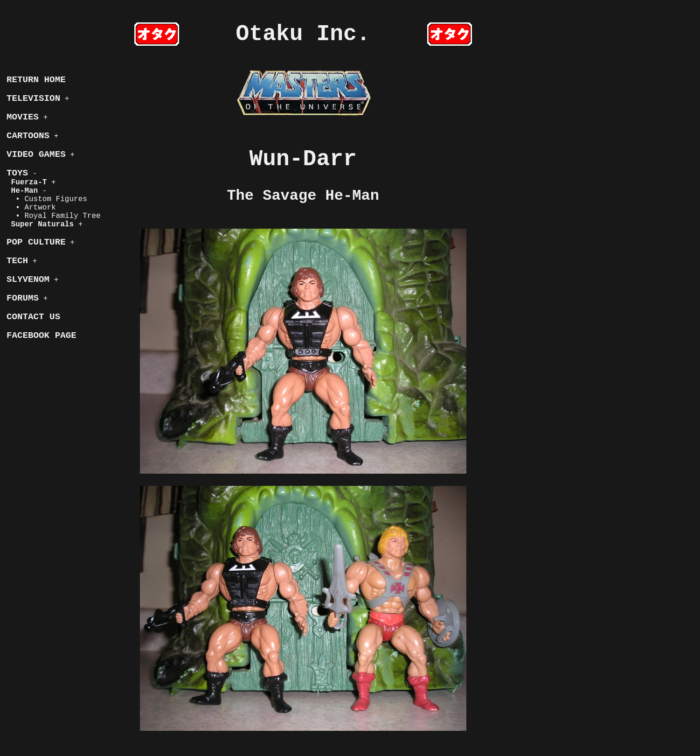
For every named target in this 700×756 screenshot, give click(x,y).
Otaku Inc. (303, 34)
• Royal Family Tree (54, 216)
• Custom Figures (47, 199)
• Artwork (31, 208)
